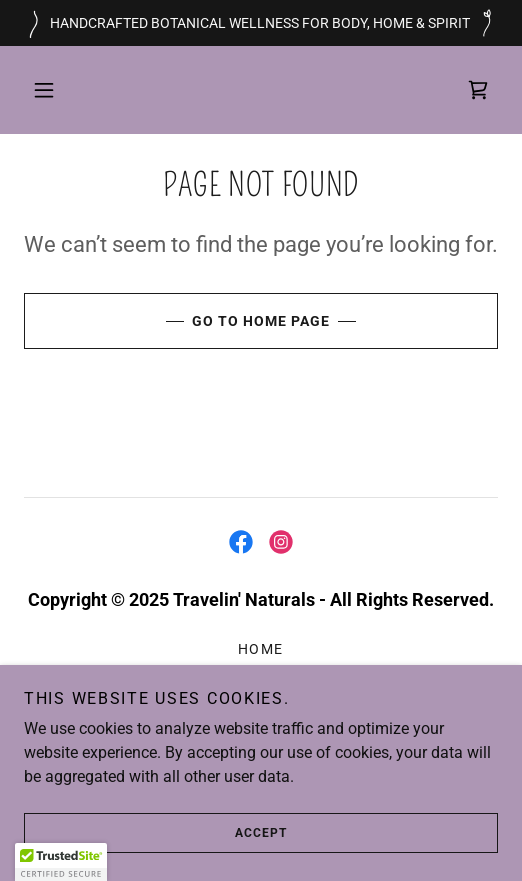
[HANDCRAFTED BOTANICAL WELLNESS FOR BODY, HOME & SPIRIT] (261, 23)
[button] (44, 90)
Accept (155, 833)
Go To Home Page (177, 321)
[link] (478, 90)
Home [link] (261, 649)
